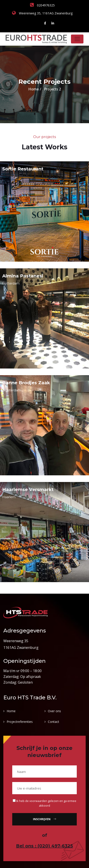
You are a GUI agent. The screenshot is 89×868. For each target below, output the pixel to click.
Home (33, 89)
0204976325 (42, 5)
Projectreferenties (20, 722)
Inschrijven (44, 819)
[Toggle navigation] (77, 39)
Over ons (54, 711)
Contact (54, 722)
